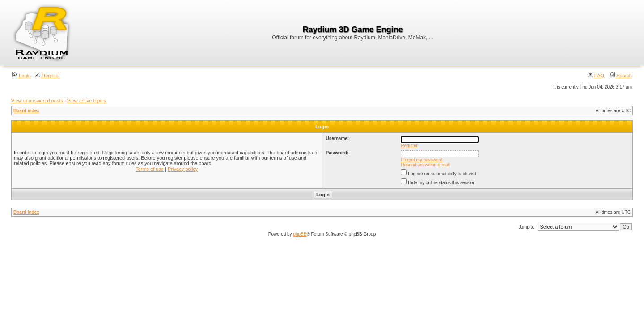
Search (621, 76)
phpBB (300, 234)
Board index (26, 111)
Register (47, 76)
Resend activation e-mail (426, 165)
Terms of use (150, 169)
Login (21, 76)
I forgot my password (422, 160)
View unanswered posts (37, 101)
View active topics (87, 101)
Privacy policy (183, 169)
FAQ (596, 76)
